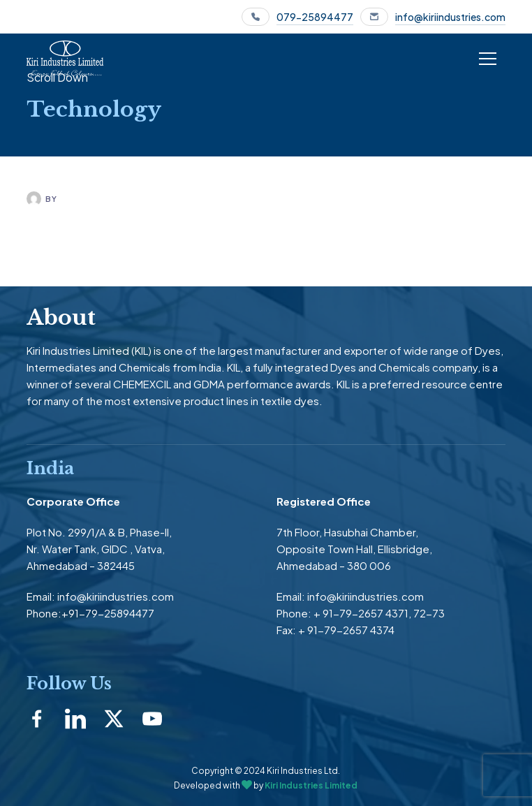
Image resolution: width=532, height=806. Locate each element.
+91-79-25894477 (108, 613)
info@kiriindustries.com (450, 17)
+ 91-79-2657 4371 (361, 613)
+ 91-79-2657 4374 (346, 630)
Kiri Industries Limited (311, 785)
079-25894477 (315, 17)
